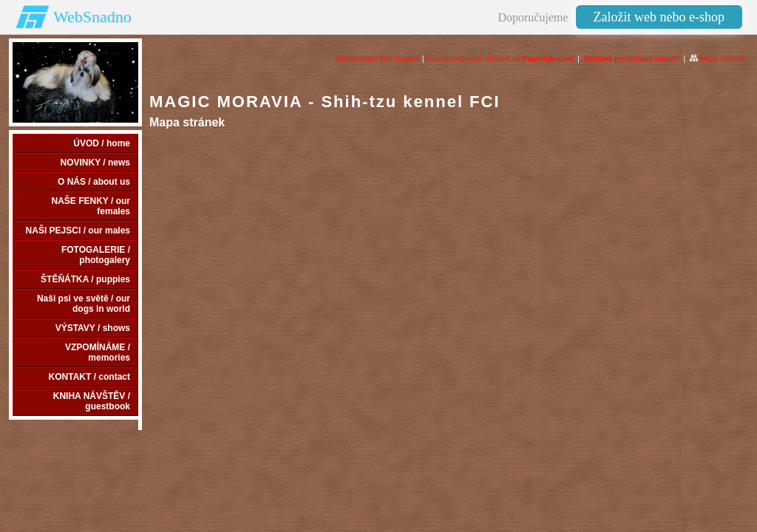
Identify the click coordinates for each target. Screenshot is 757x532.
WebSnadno (92, 17)
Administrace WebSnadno (377, 59)
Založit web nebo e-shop (659, 17)
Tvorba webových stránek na (500, 59)
